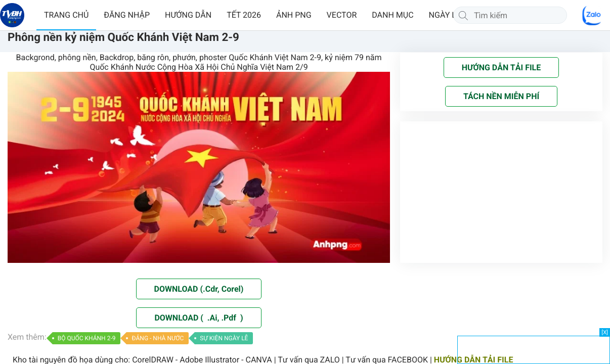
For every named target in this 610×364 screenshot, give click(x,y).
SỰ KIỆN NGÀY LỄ (224, 338)
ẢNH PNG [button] (294, 15)
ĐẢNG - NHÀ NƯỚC (158, 338)
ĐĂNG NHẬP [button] (127, 15)
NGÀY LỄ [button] (445, 15)
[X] (605, 332)
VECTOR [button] (342, 15)
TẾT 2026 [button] (244, 15)
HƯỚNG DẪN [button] (188, 15)
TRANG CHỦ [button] (66, 15)
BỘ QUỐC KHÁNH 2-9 (87, 338)
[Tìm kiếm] (463, 15)
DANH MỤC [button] (393, 15)
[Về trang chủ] (12, 15)
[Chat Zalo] (592, 15)
